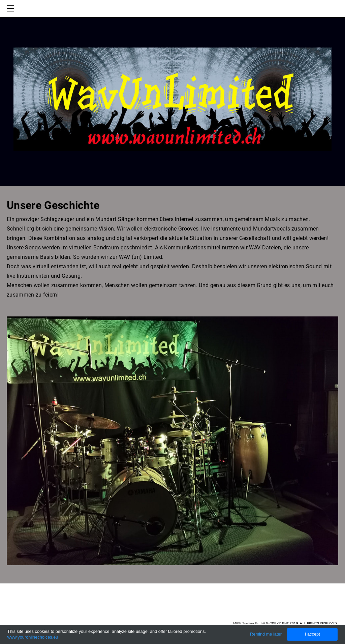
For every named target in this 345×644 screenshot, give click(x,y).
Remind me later (266, 634)
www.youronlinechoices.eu (33, 637)
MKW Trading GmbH (249, 623)
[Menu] (12, 8)
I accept (312, 634)
